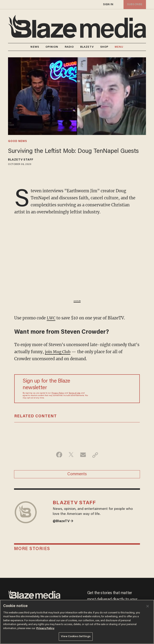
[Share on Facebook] (58, 455)
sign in (108, 5)
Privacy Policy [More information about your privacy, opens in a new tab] (45, 628)
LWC (51, 318)
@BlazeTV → (64, 524)
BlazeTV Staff (21, 160)
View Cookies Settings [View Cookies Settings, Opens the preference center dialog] (76, 636)
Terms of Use (74, 393)
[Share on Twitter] (71, 455)
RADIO (69, 47)
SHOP (104, 47)
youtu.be (77, 301)
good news (18, 141)
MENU (119, 47)
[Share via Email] (83, 455)
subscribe (134, 5)
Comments (77, 475)
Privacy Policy (58, 393)
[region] (77, 622)
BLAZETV (87, 47)
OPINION (52, 47)
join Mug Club (59, 351)
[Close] (148, 606)
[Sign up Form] (112, 389)
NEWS (35, 47)
